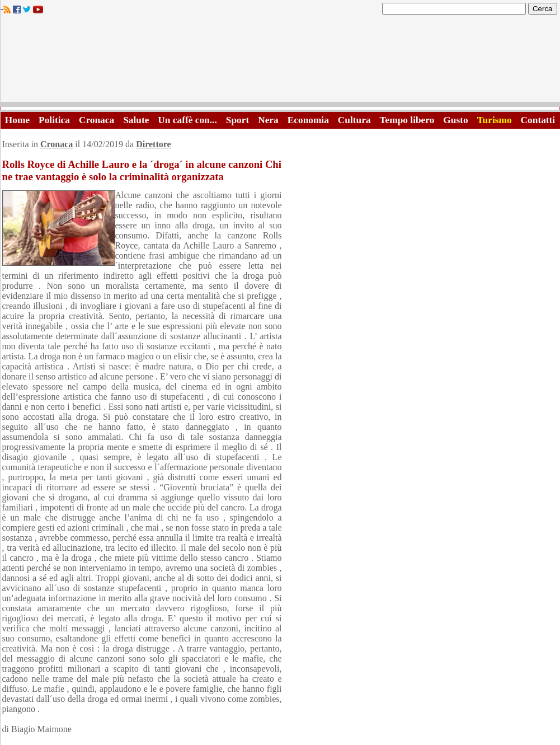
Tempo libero (407, 120)
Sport (237, 120)
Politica (54, 120)
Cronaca (97, 120)
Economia (308, 120)
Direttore (153, 144)
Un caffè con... (187, 120)
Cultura (354, 120)
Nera (268, 120)
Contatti (538, 120)
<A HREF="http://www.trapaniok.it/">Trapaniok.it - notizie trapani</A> (280, 61)
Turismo (495, 120)
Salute (136, 120)
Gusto (455, 120)
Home (17, 120)
